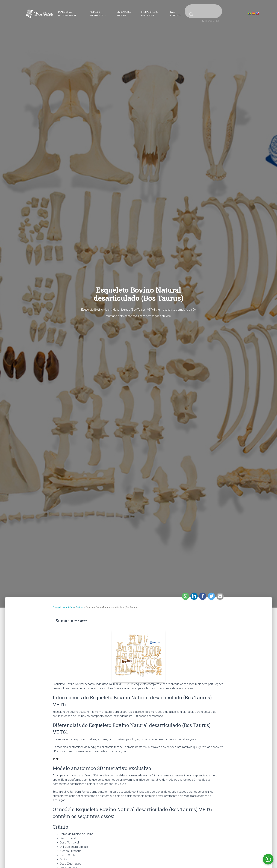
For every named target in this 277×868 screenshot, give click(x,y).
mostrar (81, 621)
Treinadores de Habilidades (149, 14)
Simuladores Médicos (124, 14)
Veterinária (68, 607)
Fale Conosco (175, 14)
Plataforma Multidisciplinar (67, 14)
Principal (57, 607)
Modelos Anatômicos (97, 14)
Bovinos (80, 607)
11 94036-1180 (212, 21)
